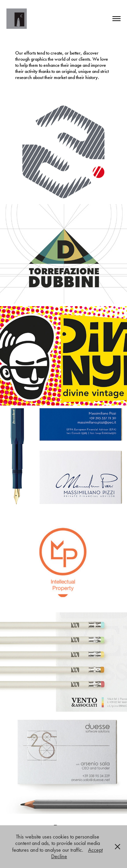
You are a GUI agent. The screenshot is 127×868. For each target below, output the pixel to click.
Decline (59, 856)
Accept (95, 850)
